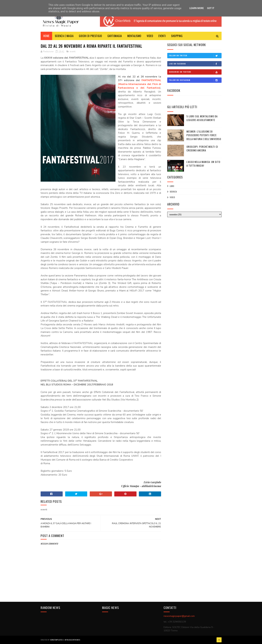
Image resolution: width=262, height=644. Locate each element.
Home (46, 36)
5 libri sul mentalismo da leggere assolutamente (202, 118)
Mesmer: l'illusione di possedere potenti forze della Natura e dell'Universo (204, 135)
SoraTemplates (56, 640)
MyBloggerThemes (73, 640)
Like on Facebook (195, 64)
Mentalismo (134, 36)
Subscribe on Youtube (195, 72)
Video (150, 36)
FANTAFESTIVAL (151, 80)
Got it (211, 8)
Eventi (162, 36)
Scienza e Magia (64, 36)
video (172, 197)
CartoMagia (115, 36)
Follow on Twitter (195, 56)
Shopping (177, 36)
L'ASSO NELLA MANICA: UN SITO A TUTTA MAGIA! (203, 164)
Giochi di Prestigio (90, 36)
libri (172, 186)
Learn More (196, 8)
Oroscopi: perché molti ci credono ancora (202, 148)
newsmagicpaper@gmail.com (179, 616)
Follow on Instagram (195, 80)
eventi (73, 52)
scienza (173, 192)
